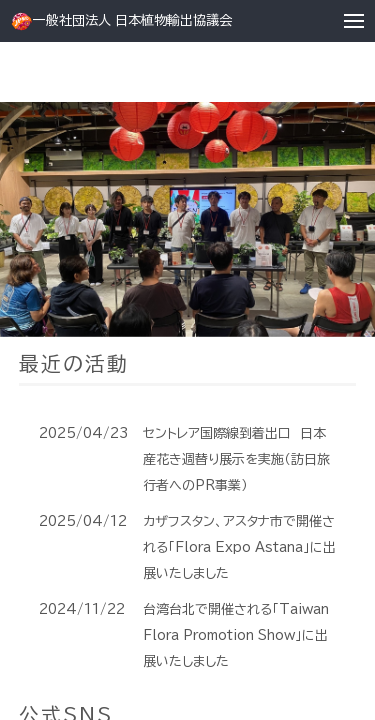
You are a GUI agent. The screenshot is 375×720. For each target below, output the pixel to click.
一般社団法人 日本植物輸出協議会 (121, 21)
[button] (354, 21)
